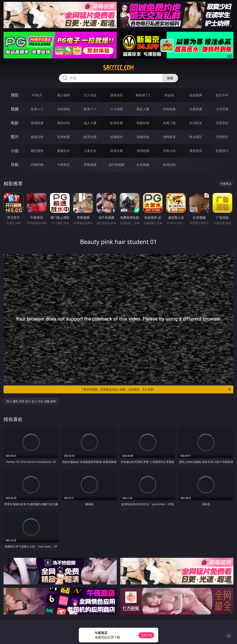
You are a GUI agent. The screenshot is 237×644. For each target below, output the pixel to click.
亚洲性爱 (37, 123)
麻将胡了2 (143, 95)
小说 (15, 151)
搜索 (170, 78)
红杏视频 (143, 165)
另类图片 (222, 137)
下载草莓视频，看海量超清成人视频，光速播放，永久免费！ (156, 389)
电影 (15, 123)
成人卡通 (90, 123)
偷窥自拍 (37, 137)
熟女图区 (196, 137)
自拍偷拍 (64, 109)
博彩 (15, 95)
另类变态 (222, 123)
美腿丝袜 (143, 137)
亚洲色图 (64, 137)
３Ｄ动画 (117, 109)
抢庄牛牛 (222, 95)
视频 (15, 109)
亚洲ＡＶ (37, 109)
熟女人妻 (143, 109)
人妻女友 (90, 151)
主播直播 (196, 109)
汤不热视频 (117, 165)
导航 (15, 165)
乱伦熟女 (196, 123)
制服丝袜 (143, 123)
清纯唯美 (169, 137)
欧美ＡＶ (90, 109)
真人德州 (64, 95)
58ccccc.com (118, 68)
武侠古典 (117, 151)
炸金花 (169, 95)
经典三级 (169, 123)
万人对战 (90, 95)
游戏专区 (117, 95)
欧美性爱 (117, 123)
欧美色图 (90, 137)
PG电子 (37, 95)
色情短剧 (169, 165)
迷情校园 (143, 151)
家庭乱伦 (64, 151)
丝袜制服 (169, 109)
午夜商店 (64, 165)
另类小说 (169, 151)
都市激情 (37, 151)
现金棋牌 (196, 95)
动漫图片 (117, 137)
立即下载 (146, 635)
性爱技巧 (222, 151)
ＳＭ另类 (222, 109)
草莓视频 (90, 165)
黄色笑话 (196, 151)
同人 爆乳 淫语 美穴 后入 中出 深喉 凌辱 (31, 401)
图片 (15, 137)
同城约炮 (37, 165)
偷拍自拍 (64, 123)
